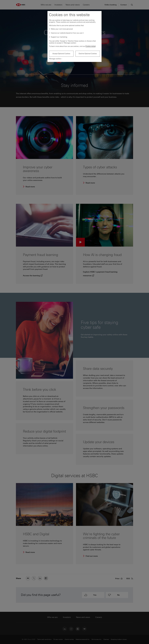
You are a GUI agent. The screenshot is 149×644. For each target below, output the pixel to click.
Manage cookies (55, 59)
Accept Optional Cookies (61, 54)
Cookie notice (91, 46)
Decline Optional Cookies (88, 54)
